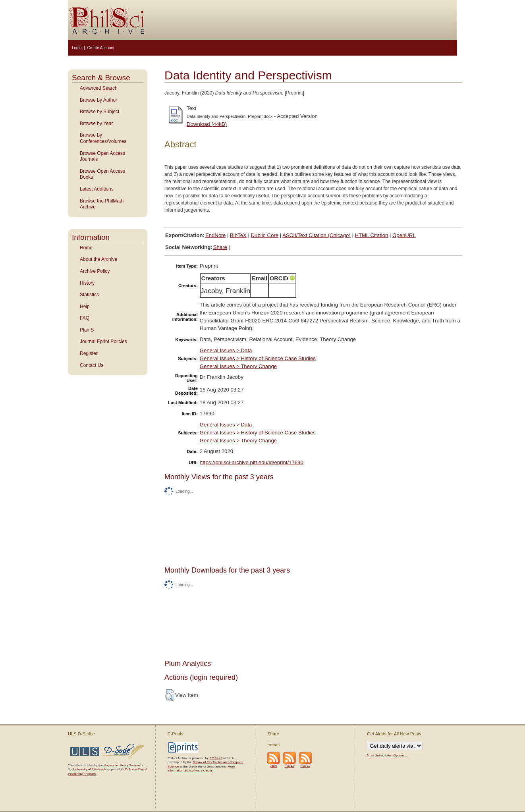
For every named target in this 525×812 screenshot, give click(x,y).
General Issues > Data (226, 350)
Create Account (100, 48)
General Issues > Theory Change (238, 366)
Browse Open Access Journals (102, 156)
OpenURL (404, 235)
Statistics (89, 295)
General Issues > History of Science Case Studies (258, 358)
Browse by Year (96, 123)
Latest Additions (97, 189)
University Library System (122, 765)
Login (77, 48)
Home (86, 248)
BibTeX (238, 235)
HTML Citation (372, 235)
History (87, 283)
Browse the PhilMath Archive (102, 204)
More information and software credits (201, 769)
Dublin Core (265, 235)
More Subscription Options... (387, 755)
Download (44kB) (207, 124)
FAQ (85, 318)
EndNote (215, 235)
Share (220, 247)
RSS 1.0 (290, 766)
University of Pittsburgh (89, 769)
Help (85, 307)
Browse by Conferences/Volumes (103, 138)
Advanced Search (99, 88)
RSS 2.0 (306, 766)
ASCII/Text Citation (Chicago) (317, 235)
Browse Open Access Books (102, 174)
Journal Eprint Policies (103, 341)
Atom (274, 766)
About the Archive (98, 259)
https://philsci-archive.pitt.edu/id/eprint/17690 (252, 462)
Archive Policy (95, 271)
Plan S (87, 330)
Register (89, 353)
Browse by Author (98, 100)
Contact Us (92, 365)
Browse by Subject (99, 112)
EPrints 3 (216, 758)
